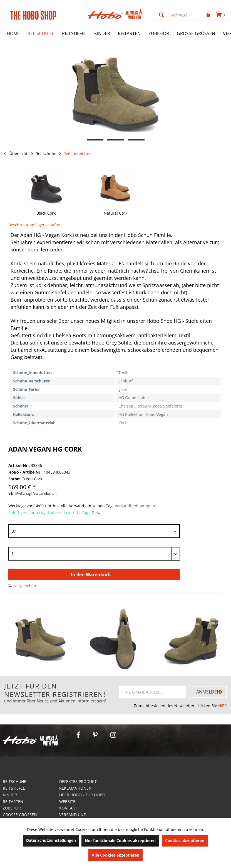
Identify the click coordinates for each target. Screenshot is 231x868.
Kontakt (68, 808)
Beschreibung (21, 225)
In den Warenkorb (91, 574)
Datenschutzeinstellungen (51, 840)
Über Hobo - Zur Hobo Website (82, 798)
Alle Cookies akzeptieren (115, 855)
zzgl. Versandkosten (41, 494)
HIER (223, 706)
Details (98, 512)
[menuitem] (177, 15)
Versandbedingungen (134, 506)
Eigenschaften (49, 225)
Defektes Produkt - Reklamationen (79, 785)
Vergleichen (22, 586)
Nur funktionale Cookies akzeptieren (120, 841)
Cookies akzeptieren (185, 841)
